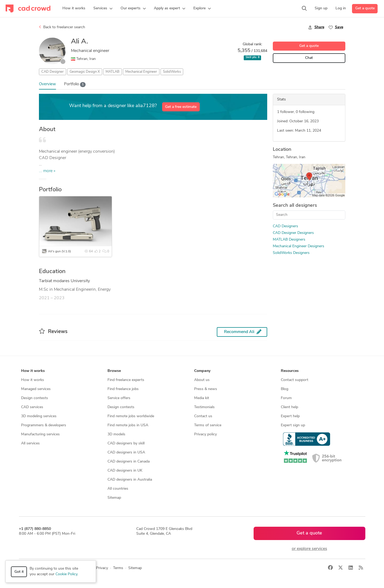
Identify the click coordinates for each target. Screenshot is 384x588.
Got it (19, 572)
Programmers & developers (44, 425)
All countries (118, 489)
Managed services (36, 389)
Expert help (290, 416)
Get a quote (365, 8)
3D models (116, 434)
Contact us (203, 416)
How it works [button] (33, 371)
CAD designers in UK (125, 471)
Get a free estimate (181, 107)
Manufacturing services (40, 434)
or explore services (309, 549)
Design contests (35, 398)
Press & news (206, 389)
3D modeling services (39, 416)
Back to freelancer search (62, 27)
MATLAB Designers (289, 240)
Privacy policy (205, 434)
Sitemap (114, 498)
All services (30, 443)
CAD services (32, 407)
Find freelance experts (126, 380)
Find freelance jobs (123, 389)
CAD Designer (53, 72)
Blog (285, 389)
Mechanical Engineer (141, 72)
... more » (47, 171)
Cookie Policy (66, 574)
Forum (286, 398)
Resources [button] (290, 371)
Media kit (202, 398)
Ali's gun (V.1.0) (59, 252)
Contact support (295, 380)
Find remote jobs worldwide (131, 416)
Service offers (119, 398)
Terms (118, 568)
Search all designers (295, 206)
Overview (47, 84)
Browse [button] (114, 371)
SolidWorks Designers (291, 253)
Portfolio (75, 85)
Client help (289, 407)
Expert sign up (293, 425)
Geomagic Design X (85, 72)
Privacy (102, 568)
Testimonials (204, 407)
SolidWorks (172, 72)
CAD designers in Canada (129, 462)
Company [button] (202, 371)
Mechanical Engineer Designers (299, 246)
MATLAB (113, 72)
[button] (103, 9)
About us (202, 380)
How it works (33, 380)
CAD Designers (285, 226)
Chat (309, 58)
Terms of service (208, 425)
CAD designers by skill (126, 443)
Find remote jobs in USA (128, 425)
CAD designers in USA (126, 453)
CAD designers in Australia (130, 480)
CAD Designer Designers (293, 233)
